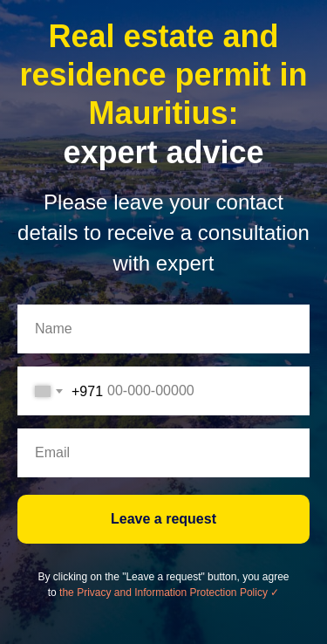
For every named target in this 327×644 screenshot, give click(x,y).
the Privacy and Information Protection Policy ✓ (169, 593)
